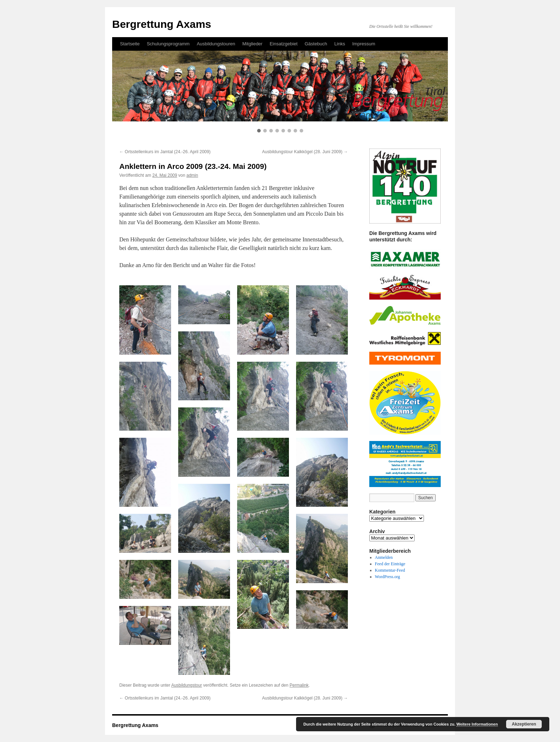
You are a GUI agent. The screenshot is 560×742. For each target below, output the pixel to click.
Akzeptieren (524, 724)
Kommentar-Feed (390, 570)
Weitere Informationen (477, 724)
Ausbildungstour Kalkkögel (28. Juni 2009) (305, 152)
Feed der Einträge (390, 564)
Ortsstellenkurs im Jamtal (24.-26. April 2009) (165, 152)
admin (192, 175)
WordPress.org (387, 577)
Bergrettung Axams (135, 725)
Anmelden (384, 557)
